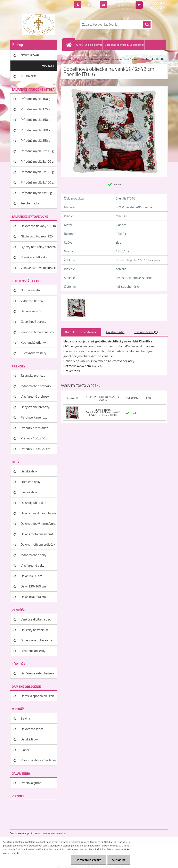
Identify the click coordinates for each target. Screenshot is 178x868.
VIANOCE (48, 66)
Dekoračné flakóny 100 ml (39, 226)
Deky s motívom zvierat (37, 534)
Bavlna (25, 718)
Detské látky (29, 739)
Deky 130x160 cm (33, 586)
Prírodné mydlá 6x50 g (36, 193)
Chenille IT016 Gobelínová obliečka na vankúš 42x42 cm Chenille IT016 (103, 412)
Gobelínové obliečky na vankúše (36, 642)
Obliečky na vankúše (35, 630)
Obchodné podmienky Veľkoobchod (124, 45)
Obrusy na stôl (31, 290)
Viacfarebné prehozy (35, 396)
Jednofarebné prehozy (36, 386)
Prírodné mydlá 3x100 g (37, 161)
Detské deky (29, 471)
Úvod (65, 59)
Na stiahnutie (115, 332)
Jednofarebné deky (34, 555)
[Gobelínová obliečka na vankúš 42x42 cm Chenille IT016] (76, 299)
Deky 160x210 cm (33, 597)
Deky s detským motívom (38, 524)
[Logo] (38, 24)
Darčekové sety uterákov (38, 673)
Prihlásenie (87, 5)
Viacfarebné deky (33, 565)
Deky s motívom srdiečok (38, 544)
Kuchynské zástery (34, 353)
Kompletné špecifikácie (81, 332)
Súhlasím (118, 860)
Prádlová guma (31, 783)
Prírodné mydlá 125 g (35, 109)
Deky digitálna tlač (33, 503)
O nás (79, 45)
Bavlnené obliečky (33, 651)
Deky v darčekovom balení (39, 513)
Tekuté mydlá (30, 203)
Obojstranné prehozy (35, 407)
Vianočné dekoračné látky (38, 760)
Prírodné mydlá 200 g (35, 130)
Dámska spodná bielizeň (37, 696)
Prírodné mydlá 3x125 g (37, 172)
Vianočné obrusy (32, 301)
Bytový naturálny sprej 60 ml (38, 248)
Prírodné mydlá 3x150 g (37, 182)
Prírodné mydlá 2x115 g (37, 151)
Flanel (25, 750)
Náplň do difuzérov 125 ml (37, 238)
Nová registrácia (118, 5)
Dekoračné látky (32, 729)
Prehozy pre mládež (34, 428)
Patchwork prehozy (34, 417)
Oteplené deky (31, 482)
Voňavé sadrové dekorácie (39, 268)
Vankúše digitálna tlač (36, 619)
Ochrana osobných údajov (83, 55)
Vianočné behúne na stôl (38, 332)
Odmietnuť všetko (87, 860)
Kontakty (105, 55)
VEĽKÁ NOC (29, 76)
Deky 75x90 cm (31, 576)
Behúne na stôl (31, 311)
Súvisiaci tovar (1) (146, 332)
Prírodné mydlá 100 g (35, 99)
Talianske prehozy (33, 375)
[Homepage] (70, 45)
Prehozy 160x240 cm (35, 438)
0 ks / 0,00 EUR (155, 3)
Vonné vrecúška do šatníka (34, 259)
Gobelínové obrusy (33, 322)
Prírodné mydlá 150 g (35, 120)
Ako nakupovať (94, 45)
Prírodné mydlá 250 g (35, 140)
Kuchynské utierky (33, 342)
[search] (147, 25)
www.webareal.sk (55, 833)
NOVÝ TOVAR (30, 55)
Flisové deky (29, 492)
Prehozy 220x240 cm (35, 449)
